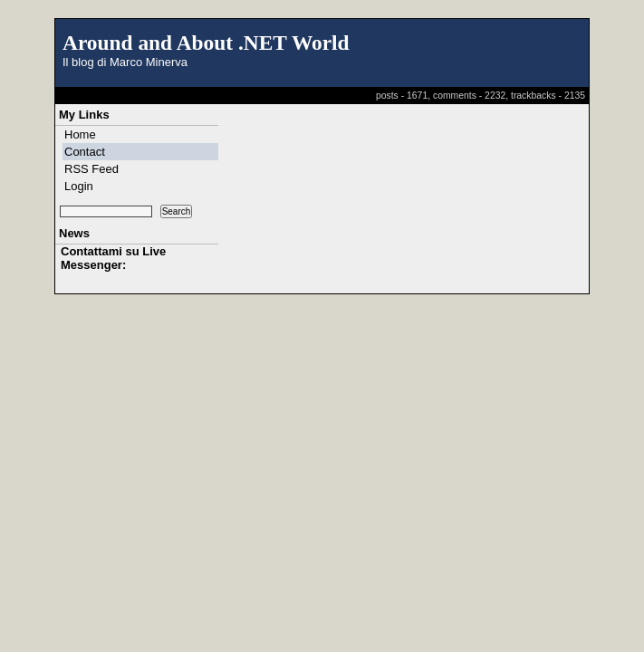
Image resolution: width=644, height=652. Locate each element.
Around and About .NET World (206, 43)
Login (79, 186)
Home (80, 134)
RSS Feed (91, 169)
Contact (85, 152)
